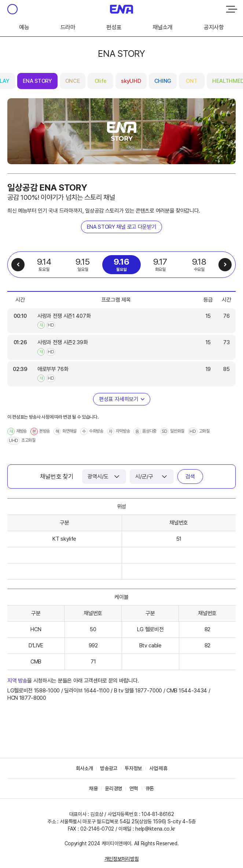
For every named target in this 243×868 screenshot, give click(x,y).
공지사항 (214, 27)
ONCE (73, 81)
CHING (163, 81)
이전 (18, 265)
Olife (101, 81)
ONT (192, 81)
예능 (24, 27)
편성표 (114, 27)
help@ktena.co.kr (155, 829)
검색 (190, 477)
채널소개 (163, 27)
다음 (225, 265)
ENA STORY (37, 81)
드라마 (68, 27)
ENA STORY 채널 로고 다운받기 (122, 227)
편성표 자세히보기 (119, 399)
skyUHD (131, 81)
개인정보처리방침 (121, 859)
